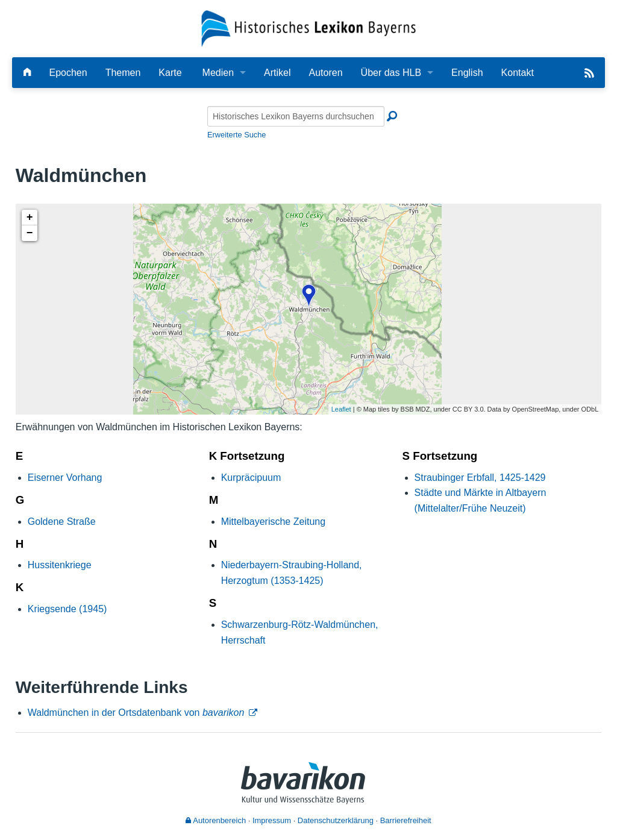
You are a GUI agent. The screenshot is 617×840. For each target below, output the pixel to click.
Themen (123, 73)
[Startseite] (309, 28)
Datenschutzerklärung (336, 820)
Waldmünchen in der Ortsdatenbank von (136, 713)
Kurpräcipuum (251, 478)
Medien (218, 73)
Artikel (277, 73)
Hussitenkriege (60, 565)
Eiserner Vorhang (65, 478)
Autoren (326, 73)
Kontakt (518, 73)
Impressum (272, 820)
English (467, 73)
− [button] (30, 233)
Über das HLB (391, 73)
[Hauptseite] (27, 73)
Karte (170, 73)
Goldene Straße (62, 522)
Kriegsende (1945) (67, 609)
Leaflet (341, 409)
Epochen (68, 73)
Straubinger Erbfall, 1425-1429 (480, 478)
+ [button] (30, 218)
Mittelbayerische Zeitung (273, 522)
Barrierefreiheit (406, 820)
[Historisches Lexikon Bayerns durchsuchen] (296, 116)
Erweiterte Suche (236, 135)
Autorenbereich (216, 820)
